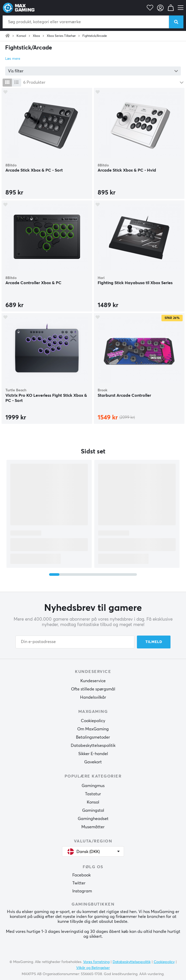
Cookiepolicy (93, 721)
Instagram (82, 891)
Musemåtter (93, 827)
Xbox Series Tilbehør (61, 36)
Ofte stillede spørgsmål (93, 689)
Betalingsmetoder (93, 737)
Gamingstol (93, 810)
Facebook (82, 875)
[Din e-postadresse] (75, 642)
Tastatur (93, 794)
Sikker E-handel (93, 754)
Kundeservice (93, 681)
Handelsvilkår (93, 697)
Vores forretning (96, 962)
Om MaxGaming (93, 729)
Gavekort (93, 762)
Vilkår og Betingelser (93, 968)
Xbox (36, 36)
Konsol (21, 36)
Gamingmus (93, 786)
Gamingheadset (93, 819)
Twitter (79, 883)
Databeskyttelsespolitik (93, 746)
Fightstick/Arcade (95, 36)
